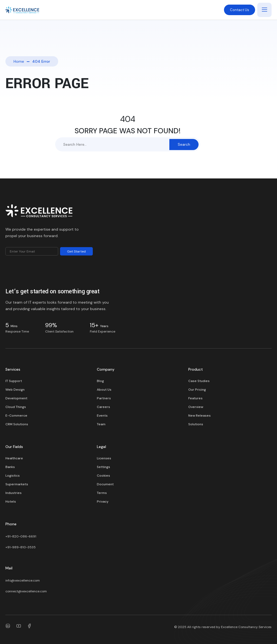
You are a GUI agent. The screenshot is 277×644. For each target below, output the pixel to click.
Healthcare (14, 458)
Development (16, 398)
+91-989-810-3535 (21, 547)
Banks (10, 467)
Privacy (103, 502)
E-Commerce (16, 416)
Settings (103, 467)
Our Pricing (197, 390)
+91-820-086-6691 (21, 536)
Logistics (13, 476)
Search (184, 144)
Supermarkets (17, 484)
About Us (104, 390)
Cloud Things (16, 407)
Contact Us (240, 10)
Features (195, 398)
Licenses (104, 458)
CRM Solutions (17, 424)
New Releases (199, 416)
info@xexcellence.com (23, 580)
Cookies (103, 476)
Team (101, 424)
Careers (103, 407)
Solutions (196, 424)
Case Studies (199, 381)
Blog (100, 381)
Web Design (15, 390)
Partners (104, 398)
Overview (196, 407)
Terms (102, 493)
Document (105, 484)
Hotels (11, 502)
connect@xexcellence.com (26, 591)
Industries (14, 493)
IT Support (14, 381)
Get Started (76, 251)
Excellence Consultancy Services (246, 627)
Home (19, 61)
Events (102, 416)
